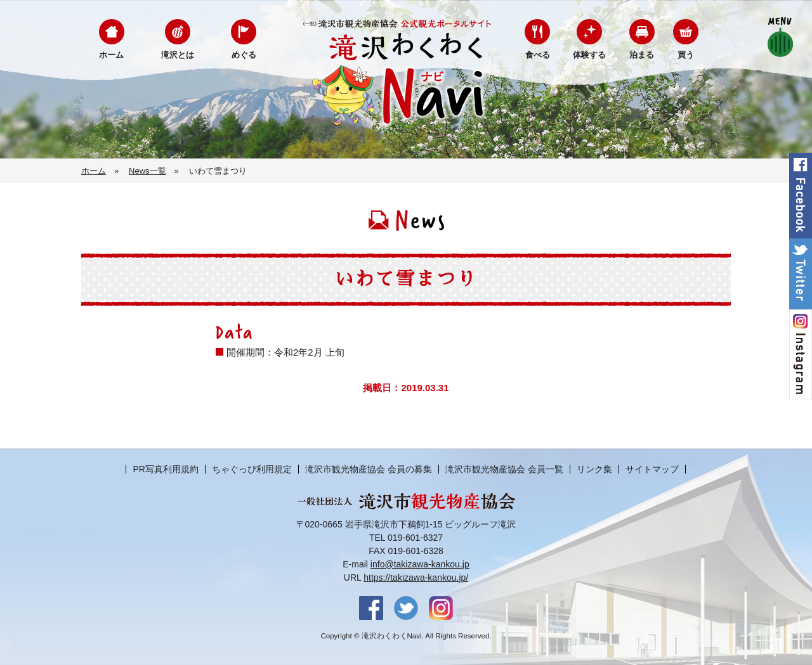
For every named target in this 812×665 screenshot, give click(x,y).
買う (686, 55)
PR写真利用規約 (165, 469)
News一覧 (147, 171)
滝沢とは (178, 55)
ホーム (111, 55)
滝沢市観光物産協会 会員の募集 (369, 469)
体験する (589, 55)
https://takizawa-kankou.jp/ (416, 578)
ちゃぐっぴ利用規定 (252, 469)
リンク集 (594, 469)
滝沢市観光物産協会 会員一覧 (504, 469)
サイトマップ (652, 469)
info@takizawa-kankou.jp (420, 564)
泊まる (642, 55)
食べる (538, 55)
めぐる (244, 55)
